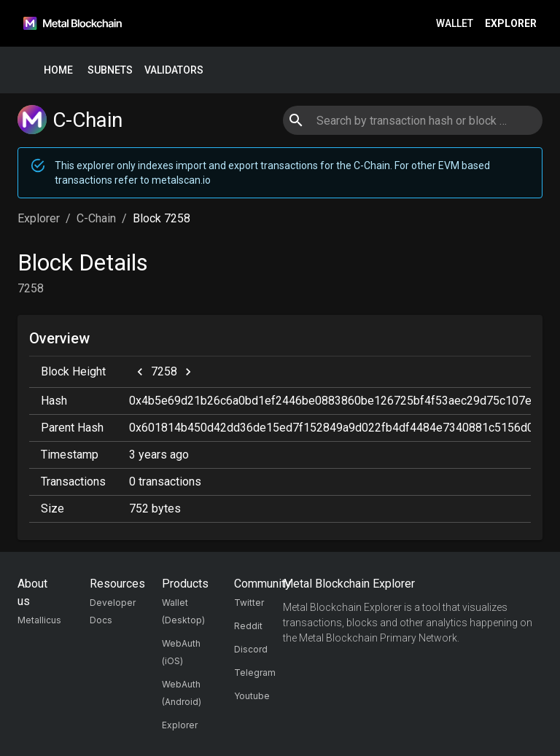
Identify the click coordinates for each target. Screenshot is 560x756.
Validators (174, 70)
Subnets (110, 70)
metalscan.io (181, 180)
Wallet (455, 24)
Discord (251, 649)
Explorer (511, 24)
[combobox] (412, 120)
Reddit (248, 626)
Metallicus (39, 620)
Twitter (249, 603)
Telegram (255, 673)
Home (58, 70)
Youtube (252, 696)
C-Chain (96, 218)
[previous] (140, 372)
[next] (188, 372)
